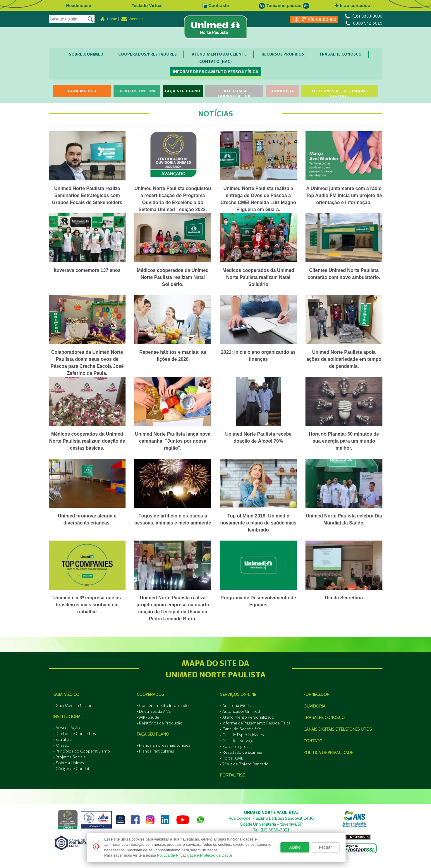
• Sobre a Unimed (69, 763)
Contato (313, 741)
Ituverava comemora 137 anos (87, 270)
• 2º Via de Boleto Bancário (244, 764)
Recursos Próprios (283, 54)
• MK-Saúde (148, 717)
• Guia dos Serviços (238, 741)
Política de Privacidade (328, 753)
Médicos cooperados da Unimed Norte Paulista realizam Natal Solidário (258, 277)
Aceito (295, 847)
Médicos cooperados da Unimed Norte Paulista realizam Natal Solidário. (173, 277)
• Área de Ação (67, 728)
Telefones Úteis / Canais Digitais (340, 93)
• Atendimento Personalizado (247, 717)
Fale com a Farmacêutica (234, 93)
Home (109, 19)
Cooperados (150, 694)
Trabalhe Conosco (340, 54)
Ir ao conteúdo (353, 5)
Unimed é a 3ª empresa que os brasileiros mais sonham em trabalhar (87, 605)
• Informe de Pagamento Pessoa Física (255, 723)
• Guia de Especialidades (242, 735)
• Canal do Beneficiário (241, 729)
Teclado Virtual (147, 5)
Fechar (325, 847)
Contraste (215, 5)
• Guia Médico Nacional (74, 705)
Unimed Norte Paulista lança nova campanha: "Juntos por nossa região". (173, 441)
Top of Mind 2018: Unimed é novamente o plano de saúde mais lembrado (258, 523)
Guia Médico (82, 91)
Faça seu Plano (183, 91)
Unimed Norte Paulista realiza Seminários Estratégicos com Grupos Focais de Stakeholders (87, 195)
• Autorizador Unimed (240, 711)
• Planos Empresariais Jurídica (163, 745)
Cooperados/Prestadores (147, 54)
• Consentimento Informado (163, 705)
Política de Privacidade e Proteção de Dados (195, 855)
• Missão (61, 745)
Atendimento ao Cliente (219, 54)
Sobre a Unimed (86, 54)
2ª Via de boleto (314, 19)
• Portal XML (232, 758)
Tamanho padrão (284, 5)
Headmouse (79, 5)
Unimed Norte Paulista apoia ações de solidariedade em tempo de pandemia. (344, 359)
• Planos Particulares (155, 751)
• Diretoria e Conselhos (75, 734)
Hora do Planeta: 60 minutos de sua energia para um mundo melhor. (344, 441)
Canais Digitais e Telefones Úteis (338, 729)
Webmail (132, 19)
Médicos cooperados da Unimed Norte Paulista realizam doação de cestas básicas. (87, 441)
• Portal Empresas (236, 746)
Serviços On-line (137, 91)
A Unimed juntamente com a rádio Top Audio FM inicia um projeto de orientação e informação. (344, 195)
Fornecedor (316, 694)
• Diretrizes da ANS (154, 711)
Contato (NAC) (215, 61)
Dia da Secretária (344, 598)
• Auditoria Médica (237, 705)
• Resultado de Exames (241, 752)
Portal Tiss (233, 775)
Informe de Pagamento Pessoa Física (216, 72)
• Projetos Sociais (69, 757)
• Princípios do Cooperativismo (82, 751)
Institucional (68, 717)
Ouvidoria (282, 91)
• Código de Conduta (72, 769)
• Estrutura (63, 739)
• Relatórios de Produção (160, 723)
